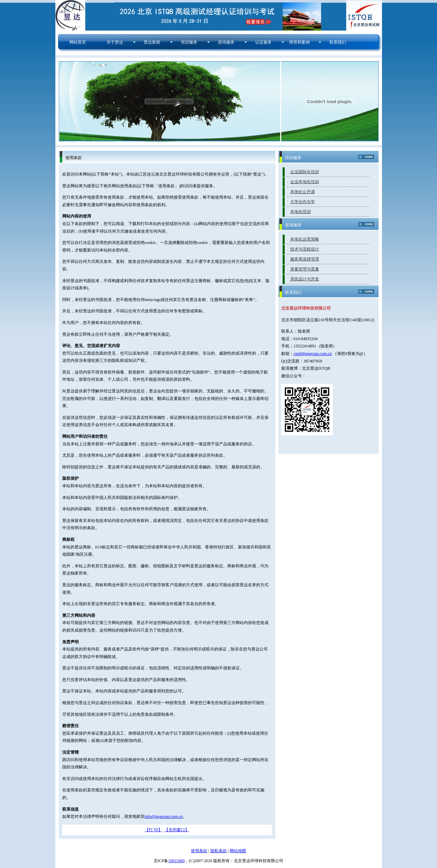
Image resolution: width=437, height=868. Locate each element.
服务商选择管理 (305, 259)
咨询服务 (225, 42)
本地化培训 (301, 212)
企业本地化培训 (305, 182)
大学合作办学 (303, 202)
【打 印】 (154, 830)
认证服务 (262, 42)
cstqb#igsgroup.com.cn (313, 354)
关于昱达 (113, 42)
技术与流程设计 (305, 249)
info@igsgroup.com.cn (164, 816)
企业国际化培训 (305, 172)
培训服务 (188, 42)
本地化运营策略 (305, 239)
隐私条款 (219, 851)
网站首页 (76, 42)
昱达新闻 (150, 42)
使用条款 (199, 851)
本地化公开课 (303, 192)
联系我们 (336, 42)
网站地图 (238, 851)
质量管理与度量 (305, 269)
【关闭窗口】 (177, 830)
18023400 (176, 861)
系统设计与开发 (305, 279)
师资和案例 (299, 42)
